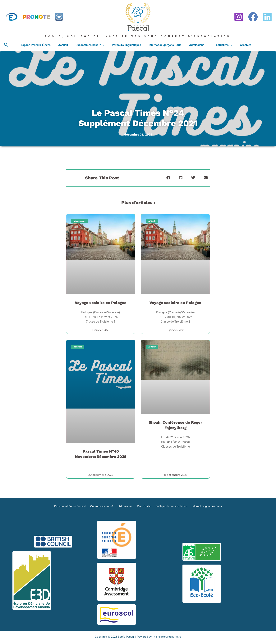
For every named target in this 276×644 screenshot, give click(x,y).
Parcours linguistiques (127, 45)
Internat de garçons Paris (164, 45)
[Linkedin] (267, 17)
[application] (105, 45)
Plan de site (144, 506)
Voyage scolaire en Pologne (101, 303)
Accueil (68, 45)
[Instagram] (239, 17)
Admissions (196, 45)
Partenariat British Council (70, 506)
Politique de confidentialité (171, 506)
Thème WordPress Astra (167, 637)
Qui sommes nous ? (93, 45)
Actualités (219, 45)
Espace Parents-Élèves (42, 45)
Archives (241, 45)
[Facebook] (253, 17)
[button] (6, 45)
